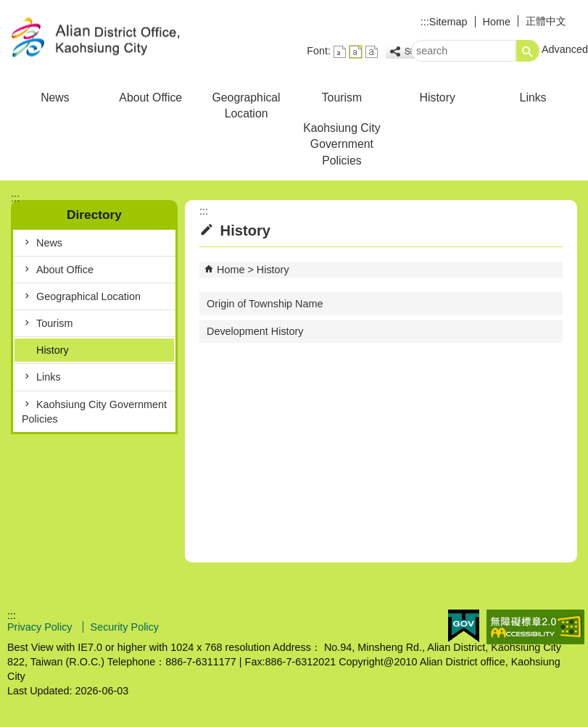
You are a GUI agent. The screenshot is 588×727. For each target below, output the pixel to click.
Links (533, 97)
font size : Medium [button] (356, 52)
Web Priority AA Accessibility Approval (535, 627)
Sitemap (448, 22)
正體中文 (546, 21)
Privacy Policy (41, 627)
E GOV (464, 626)
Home (497, 22)
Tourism (342, 97)
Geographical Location (246, 105)
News (55, 97)
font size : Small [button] (340, 52)
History (438, 97)
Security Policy (125, 627)
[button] (528, 51)
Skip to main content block (8, 8)
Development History (255, 331)
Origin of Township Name (265, 304)
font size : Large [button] (372, 52)
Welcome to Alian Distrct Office (123, 39)
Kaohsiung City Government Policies (341, 144)
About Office (150, 97)
